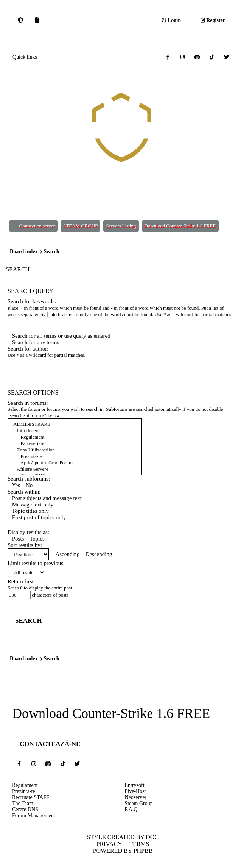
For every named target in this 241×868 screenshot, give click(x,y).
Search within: (24, 492)
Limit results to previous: (36, 563)
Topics (35, 539)
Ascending (66, 554)
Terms (139, 844)
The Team (23, 803)
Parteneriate (75, 444)
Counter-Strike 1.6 (123, 714)
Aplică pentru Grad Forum (75, 463)
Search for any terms (33, 342)
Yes (14, 485)
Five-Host (135, 791)
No (27, 485)
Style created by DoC (123, 837)
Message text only (30, 505)
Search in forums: (28, 403)
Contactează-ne (50, 744)
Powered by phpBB (123, 851)
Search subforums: (29, 479)
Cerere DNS (25, 809)
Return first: (21, 581)
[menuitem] (171, 20)
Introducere (75, 431)
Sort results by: (25, 545)
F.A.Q (131, 809)
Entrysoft (135, 785)
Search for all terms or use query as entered (59, 336)
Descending (97, 554)
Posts (16, 539)
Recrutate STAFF (31, 797)
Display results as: (28, 532)
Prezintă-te (75, 457)
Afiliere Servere (75, 469)
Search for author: (28, 349)
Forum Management (34, 816)
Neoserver (136, 797)
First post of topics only (37, 517)
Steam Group (139, 803)
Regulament (75, 437)
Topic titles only (28, 511)
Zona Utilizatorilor (75, 450)
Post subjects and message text (45, 498)
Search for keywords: (32, 301)
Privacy (109, 844)
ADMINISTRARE (75, 424)
